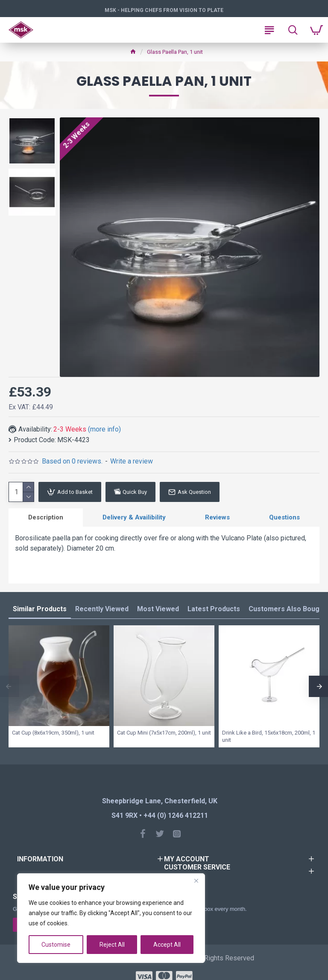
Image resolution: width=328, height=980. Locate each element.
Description (46, 517)
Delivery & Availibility (134, 517)
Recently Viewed (102, 609)
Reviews (217, 517)
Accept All (167, 945)
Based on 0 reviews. (72, 461)
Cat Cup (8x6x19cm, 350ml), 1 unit (53, 733)
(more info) (104, 429)
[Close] (196, 881)
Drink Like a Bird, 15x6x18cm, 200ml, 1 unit (269, 736)
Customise (56, 945)
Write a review (132, 461)
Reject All (112, 945)
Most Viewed (158, 609)
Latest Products (214, 609)
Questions (284, 517)
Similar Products (40, 609)
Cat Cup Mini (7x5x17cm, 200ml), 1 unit (164, 733)
